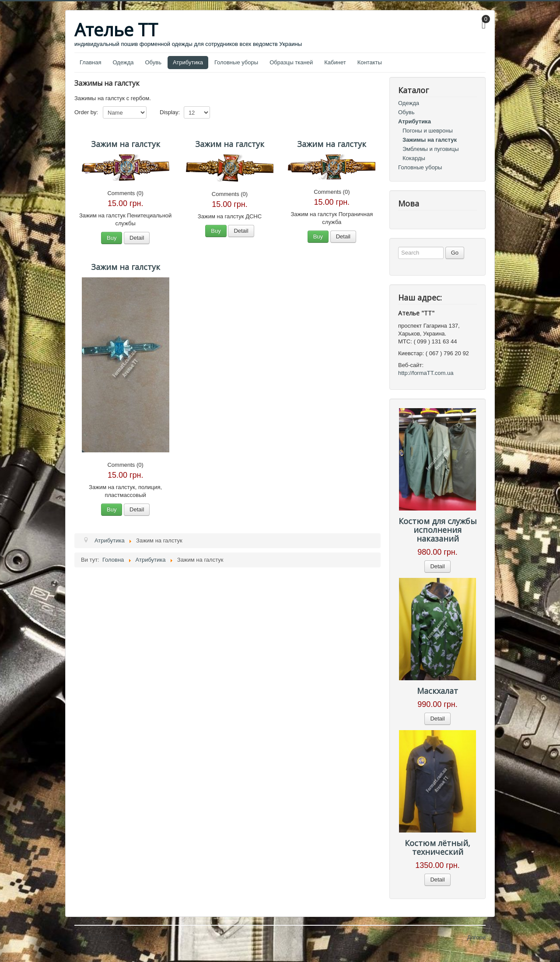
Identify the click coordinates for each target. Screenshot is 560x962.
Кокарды (414, 158)
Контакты (370, 62)
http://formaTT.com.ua (426, 373)
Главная (90, 62)
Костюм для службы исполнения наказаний (438, 530)
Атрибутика (188, 62)
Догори (476, 937)
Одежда (123, 62)
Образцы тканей (291, 62)
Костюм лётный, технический (437, 847)
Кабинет (335, 62)
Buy (112, 238)
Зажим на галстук (126, 144)
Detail (137, 238)
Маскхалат (437, 691)
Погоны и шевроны (428, 131)
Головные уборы (236, 62)
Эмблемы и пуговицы (431, 149)
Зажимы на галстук (430, 140)
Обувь (153, 62)
